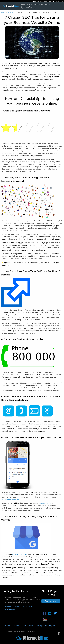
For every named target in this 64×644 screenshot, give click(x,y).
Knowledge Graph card (11, 499)
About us (9, 606)
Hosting (47, 4)
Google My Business (20, 554)
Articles (18, 606)
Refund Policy (11, 610)
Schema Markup (45, 503)
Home (23, 4)
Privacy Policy (28, 606)
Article (10, 12)
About (36, 4)
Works (41, 4)
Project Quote (29, 7)
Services (29, 4)
